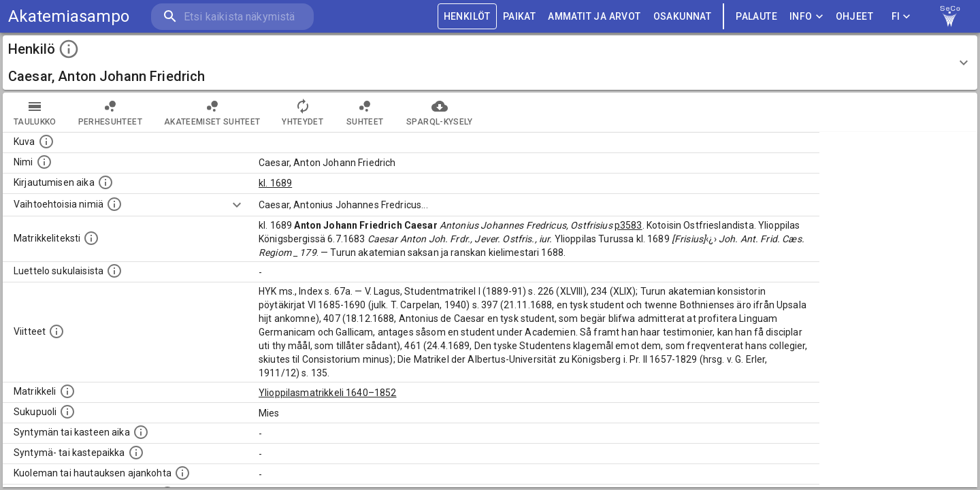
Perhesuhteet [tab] (110, 112)
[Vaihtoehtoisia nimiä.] (114, 204)
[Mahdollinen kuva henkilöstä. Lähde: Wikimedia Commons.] (46, 142)
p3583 (628, 225)
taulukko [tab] (35, 112)
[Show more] (237, 205)
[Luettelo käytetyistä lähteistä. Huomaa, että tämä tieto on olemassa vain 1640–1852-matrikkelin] (56, 331)
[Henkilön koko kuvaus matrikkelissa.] (91, 238)
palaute (756, 17)
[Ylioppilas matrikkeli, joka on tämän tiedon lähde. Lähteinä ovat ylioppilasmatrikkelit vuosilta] (67, 391)
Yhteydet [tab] (303, 112)
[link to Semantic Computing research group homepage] (950, 16)
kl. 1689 (275, 183)
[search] (231, 17)
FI (901, 17)
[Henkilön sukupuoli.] (67, 412)
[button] (490, 63)
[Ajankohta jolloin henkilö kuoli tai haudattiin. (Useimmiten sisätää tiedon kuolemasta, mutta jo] (182, 473)
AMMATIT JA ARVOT (594, 17)
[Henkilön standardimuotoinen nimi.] (44, 162)
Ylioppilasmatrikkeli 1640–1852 (328, 393)
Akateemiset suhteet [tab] (212, 112)
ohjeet (854, 17)
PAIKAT (519, 17)
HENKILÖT (467, 17)
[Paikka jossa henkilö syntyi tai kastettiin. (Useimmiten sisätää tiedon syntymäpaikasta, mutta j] (136, 453)
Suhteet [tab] (365, 112)
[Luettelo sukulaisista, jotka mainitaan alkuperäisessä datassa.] (114, 271)
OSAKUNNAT (683, 17)
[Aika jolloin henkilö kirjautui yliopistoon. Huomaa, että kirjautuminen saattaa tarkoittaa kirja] (105, 182)
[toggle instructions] (69, 49)
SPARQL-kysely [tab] (439, 112)
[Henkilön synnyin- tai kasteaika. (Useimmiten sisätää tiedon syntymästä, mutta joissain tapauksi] (141, 432)
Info (806, 17)
